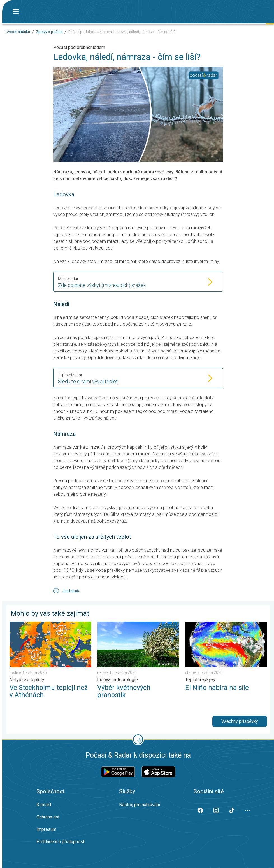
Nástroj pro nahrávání (140, 805)
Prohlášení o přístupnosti (61, 842)
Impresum (46, 829)
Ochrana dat (48, 817)
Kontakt (44, 805)
